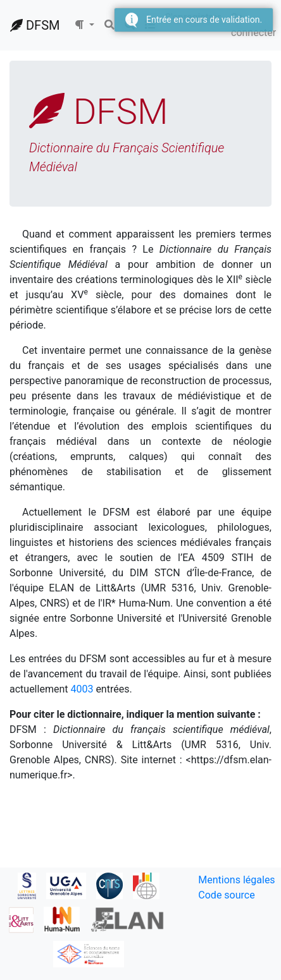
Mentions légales (236, 880)
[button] (84, 25)
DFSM (35, 25)
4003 (82, 689)
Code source (226, 895)
